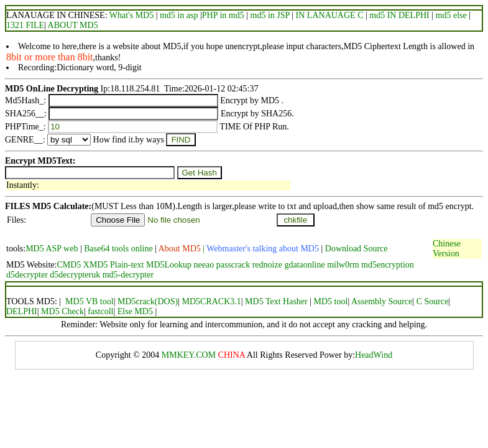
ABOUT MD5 (72, 25)
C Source (433, 301)
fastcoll (100, 311)
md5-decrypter (128, 275)
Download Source (357, 249)
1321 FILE (25, 25)
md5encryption (388, 265)
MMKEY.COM (189, 355)
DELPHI (22, 311)
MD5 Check (62, 311)
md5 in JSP (270, 15)
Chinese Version (447, 249)
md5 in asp (179, 15)
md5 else (451, 15)
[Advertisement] (231, 233)
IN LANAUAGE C (330, 15)
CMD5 (69, 265)
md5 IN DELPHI (399, 15)
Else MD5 (136, 311)
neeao (204, 265)
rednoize (267, 265)
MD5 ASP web (53, 249)
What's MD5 (131, 15)
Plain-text (127, 265)
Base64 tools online (118, 249)
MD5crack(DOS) (148, 301)
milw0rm (343, 265)
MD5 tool (331, 301)
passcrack (233, 265)
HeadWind (374, 355)
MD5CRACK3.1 (211, 301)
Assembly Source (382, 301)
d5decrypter (27, 275)
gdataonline (304, 265)
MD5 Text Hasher (276, 301)
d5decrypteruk (75, 275)
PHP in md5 (223, 15)
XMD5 (96, 265)
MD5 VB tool (90, 301)
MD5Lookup (169, 265)
